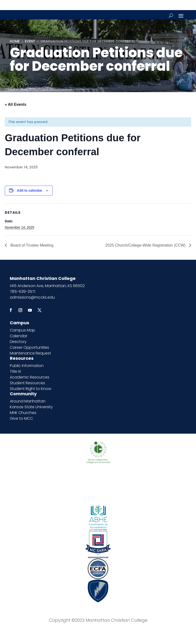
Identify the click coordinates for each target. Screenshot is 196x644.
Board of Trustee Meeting (31, 245)
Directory (18, 342)
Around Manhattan (28, 401)
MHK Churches (23, 413)
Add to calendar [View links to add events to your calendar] (30, 190)
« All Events (16, 104)
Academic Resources (30, 377)
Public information (27, 366)
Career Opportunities (29, 347)
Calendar (19, 336)
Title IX (15, 371)
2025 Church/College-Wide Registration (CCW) (146, 245)
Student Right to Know (31, 389)
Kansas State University (31, 407)
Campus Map (22, 330)
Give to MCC (21, 418)
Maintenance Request (30, 353)
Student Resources (27, 383)
